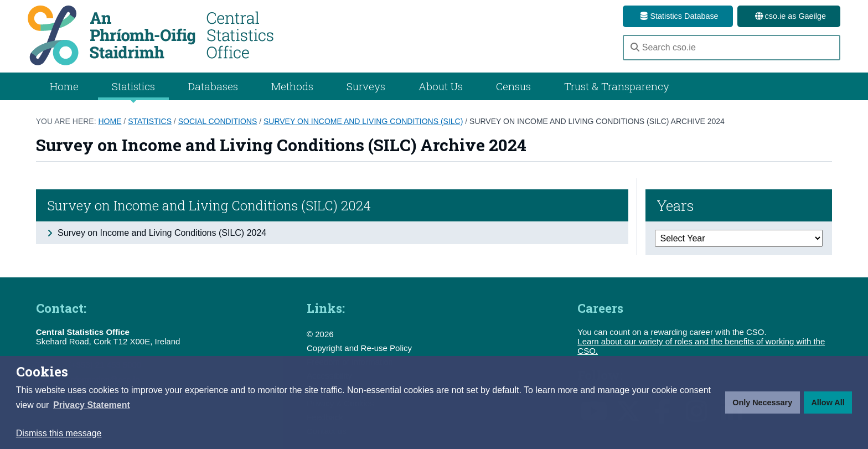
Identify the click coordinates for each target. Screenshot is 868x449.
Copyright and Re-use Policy (359, 348)
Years (675, 205)
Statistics (150, 121)
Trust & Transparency (617, 86)
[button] (92, 405)
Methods (292, 86)
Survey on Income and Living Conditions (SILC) (363, 121)
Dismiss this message (59, 433)
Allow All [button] (828, 402)
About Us (441, 86)
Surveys (366, 86)
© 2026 (320, 334)
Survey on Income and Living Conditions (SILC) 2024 (209, 205)
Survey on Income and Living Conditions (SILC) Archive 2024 (597, 121)
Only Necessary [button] (762, 402)
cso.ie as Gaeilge (789, 16)
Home (64, 86)
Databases (213, 86)
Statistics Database (678, 16)
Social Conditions (218, 121)
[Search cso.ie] (732, 48)
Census (513, 86)
